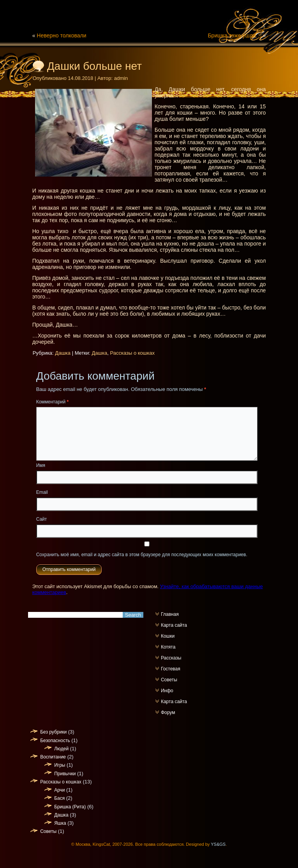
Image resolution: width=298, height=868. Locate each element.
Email (42, 492)
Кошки (168, 636)
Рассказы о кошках (132, 353)
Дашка (63, 353)
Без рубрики (53, 732)
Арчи (59, 790)
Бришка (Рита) (70, 807)
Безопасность (55, 741)
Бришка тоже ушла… (234, 35)
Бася (59, 798)
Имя (41, 465)
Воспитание (53, 757)
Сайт (42, 519)
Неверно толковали (61, 35)
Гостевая (171, 669)
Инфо (167, 691)
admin (121, 78)
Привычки (65, 774)
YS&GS (218, 844)
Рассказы (171, 658)
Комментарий (53, 402)
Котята (168, 647)
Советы (169, 680)
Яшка (60, 823)
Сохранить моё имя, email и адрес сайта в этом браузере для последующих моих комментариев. (142, 555)
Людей (61, 749)
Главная (170, 614)
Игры (60, 765)
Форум (168, 712)
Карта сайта (174, 625)
